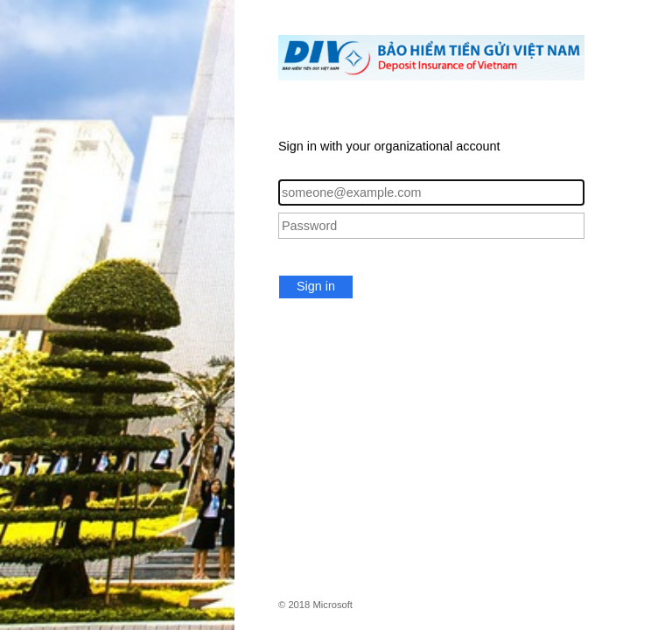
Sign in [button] (316, 286)
